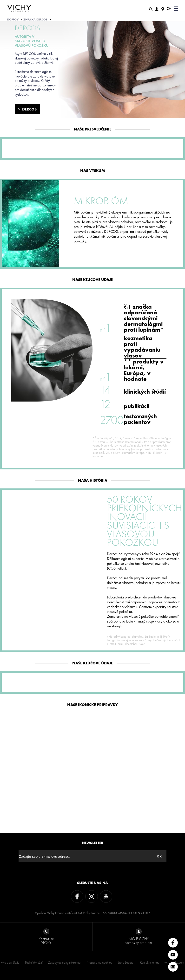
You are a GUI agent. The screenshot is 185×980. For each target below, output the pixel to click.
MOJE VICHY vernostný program (139, 937)
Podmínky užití (34, 962)
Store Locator (126, 962)
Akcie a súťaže (10, 962)
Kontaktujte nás (149, 962)
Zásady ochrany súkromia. (65, 962)
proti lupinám (142, 330)
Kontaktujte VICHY (46, 937)
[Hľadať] (151, 9)
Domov (13, 19)
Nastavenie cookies (99, 962)
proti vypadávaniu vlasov (142, 350)
